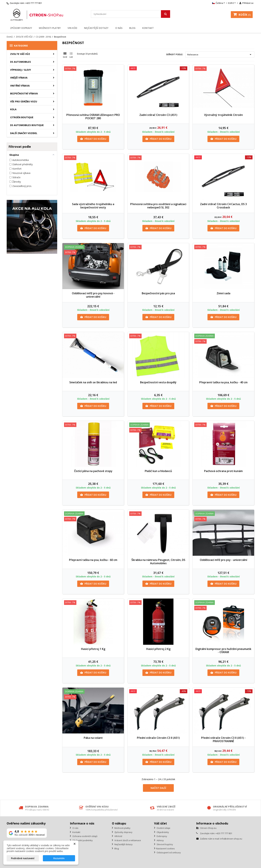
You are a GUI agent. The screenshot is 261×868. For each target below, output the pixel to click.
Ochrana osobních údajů (85, 836)
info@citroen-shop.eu (231, 839)
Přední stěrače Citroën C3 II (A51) (158, 738)
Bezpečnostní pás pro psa (158, 293)
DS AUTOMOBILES (21, 62)
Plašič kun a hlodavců (158, 471)
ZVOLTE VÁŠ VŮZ (20, 54)
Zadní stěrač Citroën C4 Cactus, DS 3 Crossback (223, 206)
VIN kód (72, 28)
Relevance (220, 55)
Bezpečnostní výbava (24, 93)
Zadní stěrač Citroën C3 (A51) (158, 115)
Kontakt (148, 28)
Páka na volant (93, 738)
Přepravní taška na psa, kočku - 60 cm (93, 560)
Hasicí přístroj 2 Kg (158, 649)
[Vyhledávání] (130, 14)
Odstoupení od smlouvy (168, 852)
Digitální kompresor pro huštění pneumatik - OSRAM (223, 651)
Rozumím (59, 858)
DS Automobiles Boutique (27, 125)
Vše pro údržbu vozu (24, 101)
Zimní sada (223, 293)
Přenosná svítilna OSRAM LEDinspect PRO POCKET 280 (93, 117)
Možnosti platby (50, 28)
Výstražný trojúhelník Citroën (223, 115)
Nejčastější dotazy (96, 28)
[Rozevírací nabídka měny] (232, 3)
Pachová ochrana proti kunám (223, 471)
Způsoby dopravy (21, 28)
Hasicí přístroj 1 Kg (93, 649)
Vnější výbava (19, 78)
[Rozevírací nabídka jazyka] (219, 3)
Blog (132, 28)
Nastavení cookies (165, 848)
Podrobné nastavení (23, 858)
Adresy (160, 840)
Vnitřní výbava (20, 86)
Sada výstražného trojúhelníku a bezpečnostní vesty (93, 206)
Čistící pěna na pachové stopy (93, 471)
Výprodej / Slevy (21, 70)
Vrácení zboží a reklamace (127, 840)
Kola (13, 109)
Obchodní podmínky (82, 840)
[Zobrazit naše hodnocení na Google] (27, 833)
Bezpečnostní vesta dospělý (158, 382)
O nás (119, 28)
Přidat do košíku (93, 139)
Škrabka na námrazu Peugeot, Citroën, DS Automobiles (158, 562)
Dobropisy (162, 836)
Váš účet (161, 823)
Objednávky (163, 832)
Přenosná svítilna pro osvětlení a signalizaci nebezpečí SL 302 (158, 206)
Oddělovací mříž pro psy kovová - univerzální (93, 295)
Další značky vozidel (24, 133)
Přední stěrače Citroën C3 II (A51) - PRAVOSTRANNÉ (223, 739)
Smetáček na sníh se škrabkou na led (93, 382)
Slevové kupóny (165, 844)
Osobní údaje (163, 828)
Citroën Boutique (22, 117)
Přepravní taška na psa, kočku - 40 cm (223, 382)
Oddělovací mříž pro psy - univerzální (223, 560)
